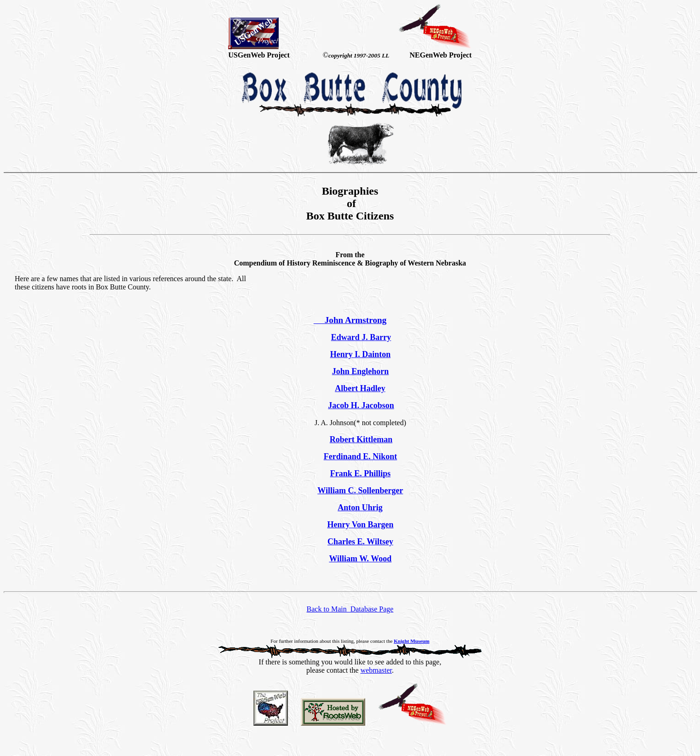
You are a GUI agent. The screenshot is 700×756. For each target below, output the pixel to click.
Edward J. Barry (361, 337)
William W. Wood (360, 559)
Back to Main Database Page (350, 609)
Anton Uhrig (360, 508)
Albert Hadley (360, 388)
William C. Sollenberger (360, 491)
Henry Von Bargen (360, 525)
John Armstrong (350, 320)
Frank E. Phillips (361, 473)
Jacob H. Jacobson (361, 405)
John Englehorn (361, 371)
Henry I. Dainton (361, 354)
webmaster (376, 670)
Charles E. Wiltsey (360, 542)
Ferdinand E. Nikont (361, 456)
